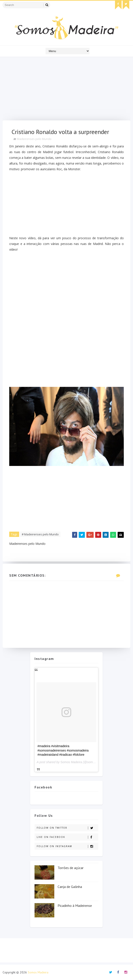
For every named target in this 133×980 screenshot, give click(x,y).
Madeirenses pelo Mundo (34, 139)
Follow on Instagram (67, 846)
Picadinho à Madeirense (75, 906)
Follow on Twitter (67, 828)
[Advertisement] (66, 90)
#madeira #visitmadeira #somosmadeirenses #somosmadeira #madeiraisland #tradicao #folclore (63, 750)
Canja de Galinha (70, 887)
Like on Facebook (67, 837)
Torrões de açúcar (71, 868)
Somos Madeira (71, 762)
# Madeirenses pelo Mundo (40, 534)
